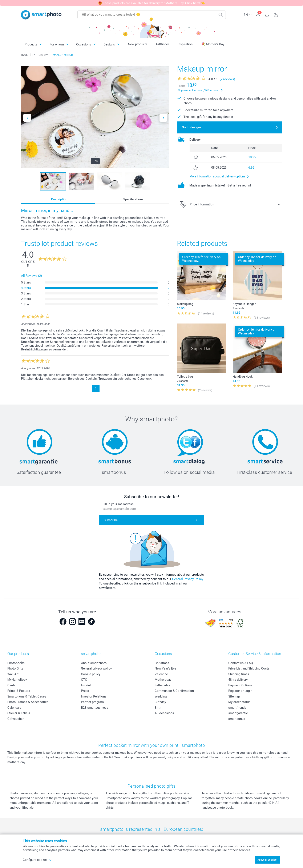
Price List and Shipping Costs (249, 668)
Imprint (86, 685)
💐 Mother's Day (213, 44)
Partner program (92, 702)
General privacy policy (96, 668)
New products (138, 44)
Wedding (161, 696)
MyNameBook (17, 680)
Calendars (14, 708)
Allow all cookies (267, 860)
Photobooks (16, 663)
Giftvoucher (15, 719)
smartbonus (237, 719)
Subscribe (111, 520)
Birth (158, 708)
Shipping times (239, 674)
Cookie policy (91, 674)
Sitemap (234, 696)
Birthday (160, 702)
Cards (11, 685)
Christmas (162, 663)
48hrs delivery (238, 680)
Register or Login (240, 691)
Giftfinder (163, 44)
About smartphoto (94, 663)
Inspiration (185, 44)
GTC (84, 680)
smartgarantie (238, 713)
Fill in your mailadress (118, 504)
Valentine (161, 674)
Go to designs (192, 127)
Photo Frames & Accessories (28, 702)
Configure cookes (37, 860)
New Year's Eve (165, 668)
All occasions (164, 713)
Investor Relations (94, 696)
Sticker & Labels (19, 713)
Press (85, 691)
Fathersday (162, 685)
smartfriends (237, 708)
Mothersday (163, 680)
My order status (239, 702)
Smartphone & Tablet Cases (27, 696)
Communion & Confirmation (174, 691)
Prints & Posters (19, 691)
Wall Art (13, 674)
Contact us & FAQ (241, 663)
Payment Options (240, 685)
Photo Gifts (15, 668)
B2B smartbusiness (95, 708)
